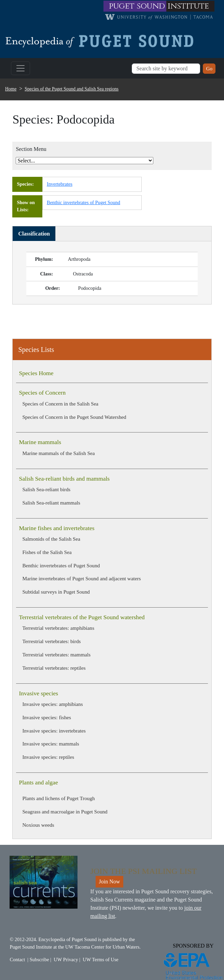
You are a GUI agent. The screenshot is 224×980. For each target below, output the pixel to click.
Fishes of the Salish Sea (47, 552)
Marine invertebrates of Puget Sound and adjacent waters (81, 578)
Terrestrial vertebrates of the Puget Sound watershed (82, 617)
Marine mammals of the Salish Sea (58, 453)
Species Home (36, 373)
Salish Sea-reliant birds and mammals (64, 479)
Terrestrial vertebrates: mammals (56, 655)
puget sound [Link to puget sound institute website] (137, 6)
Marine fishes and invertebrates (57, 528)
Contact (17, 960)
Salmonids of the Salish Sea (51, 539)
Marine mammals (40, 442)
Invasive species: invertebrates (54, 731)
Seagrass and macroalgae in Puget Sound (65, 812)
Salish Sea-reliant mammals (51, 503)
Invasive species (38, 693)
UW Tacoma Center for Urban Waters (102, 947)
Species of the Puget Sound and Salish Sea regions (72, 89)
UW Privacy (66, 960)
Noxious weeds (38, 825)
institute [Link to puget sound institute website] (188, 6)
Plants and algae (38, 782)
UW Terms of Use (100, 960)
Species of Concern (42, 393)
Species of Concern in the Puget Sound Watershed (74, 417)
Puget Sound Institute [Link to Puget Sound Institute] (31, 947)
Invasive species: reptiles (48, 757)
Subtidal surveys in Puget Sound (56, 592)
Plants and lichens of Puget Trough (58, 798)
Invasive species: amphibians (52, 704)
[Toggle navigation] (20, 68)
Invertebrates (60, 184)
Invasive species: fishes (47, 717)
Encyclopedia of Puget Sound (68, 939)
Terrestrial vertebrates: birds (51, 641)
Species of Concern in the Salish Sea (60, 404)
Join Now (110, 882)
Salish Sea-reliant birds (46, 489)
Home (11, 89)
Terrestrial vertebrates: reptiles (54, 668)
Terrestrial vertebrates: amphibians (58, 628)
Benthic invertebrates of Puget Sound (61, 565)
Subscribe (39, 960)
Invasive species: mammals (51, 744)
